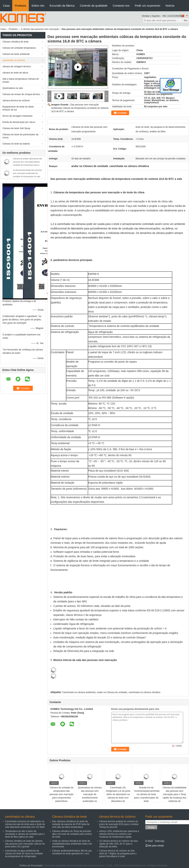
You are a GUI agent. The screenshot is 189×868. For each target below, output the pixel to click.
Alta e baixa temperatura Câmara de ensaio (21, 80)
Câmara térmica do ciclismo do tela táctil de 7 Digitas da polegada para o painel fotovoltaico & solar (118, 854)
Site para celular (155, 846)
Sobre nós (38, 6)
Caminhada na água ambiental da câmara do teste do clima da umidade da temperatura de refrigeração (24, 854)
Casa (6, 6)
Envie (151, 827)
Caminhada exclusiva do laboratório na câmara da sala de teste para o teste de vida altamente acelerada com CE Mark (25, 824)
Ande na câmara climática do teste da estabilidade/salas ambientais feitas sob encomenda (72, 844)
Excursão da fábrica (62, 6)
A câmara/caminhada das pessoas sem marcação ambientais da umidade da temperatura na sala (27, 173)
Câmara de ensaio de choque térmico (21, 94)
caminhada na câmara (14, 60)
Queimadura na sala (13, 88)
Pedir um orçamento (147, 6)
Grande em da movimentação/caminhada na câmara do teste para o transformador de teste (147, 794)
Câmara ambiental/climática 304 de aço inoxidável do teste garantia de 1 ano (72, 852)
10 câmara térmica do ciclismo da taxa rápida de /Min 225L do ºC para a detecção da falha (119, 844)
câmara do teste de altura (15, 73)
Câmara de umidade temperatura (19, 48)
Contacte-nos (121, 6)
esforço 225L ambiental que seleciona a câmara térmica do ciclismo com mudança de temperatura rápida (119, 834)
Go (186, 20)
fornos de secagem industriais (17, 116)
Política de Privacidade (31, 866)
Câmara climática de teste (16, 42)
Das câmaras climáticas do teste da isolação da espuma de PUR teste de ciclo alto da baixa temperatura (71, 824)
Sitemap (159, 841)
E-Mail (149, 841)
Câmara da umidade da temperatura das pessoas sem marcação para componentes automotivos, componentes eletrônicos (62, 798)
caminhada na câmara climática (144, 692)
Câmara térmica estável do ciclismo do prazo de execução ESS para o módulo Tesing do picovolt (119, 824)
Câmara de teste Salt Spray (16, 128)
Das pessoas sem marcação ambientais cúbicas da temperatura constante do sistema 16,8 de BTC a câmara (80, 108)
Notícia (170, 6)
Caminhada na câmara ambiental (79, 692)
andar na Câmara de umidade (112, 692)
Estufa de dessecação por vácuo (19, 122)
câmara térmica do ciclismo (16, 101)
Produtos (21, 6)
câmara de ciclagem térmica (17, 67)
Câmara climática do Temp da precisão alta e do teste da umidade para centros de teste (72, 834)
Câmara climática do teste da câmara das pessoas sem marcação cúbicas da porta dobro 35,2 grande (25, 844)
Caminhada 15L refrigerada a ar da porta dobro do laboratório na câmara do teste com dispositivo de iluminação (118, 796)
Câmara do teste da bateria (16, 144)
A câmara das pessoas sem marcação (40, 29)
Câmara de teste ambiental (16, 54)
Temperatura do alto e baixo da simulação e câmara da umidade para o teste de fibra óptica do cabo (25, 834)
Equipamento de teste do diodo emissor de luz (18, 108)
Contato (122, 113)
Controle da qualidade (94, 6)
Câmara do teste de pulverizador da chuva (20, 136)
